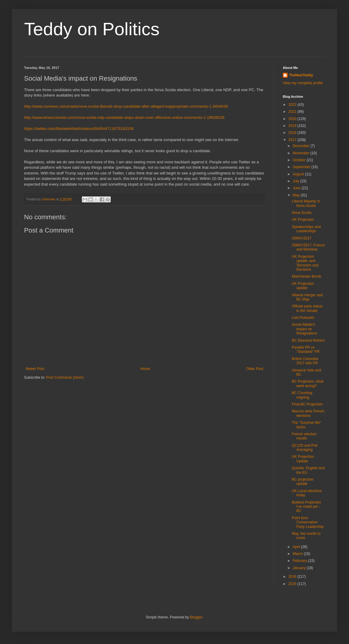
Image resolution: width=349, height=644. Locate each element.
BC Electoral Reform (308, 340)
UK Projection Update (303, 459)
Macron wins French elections (308, 413)
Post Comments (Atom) (65, 377)
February (300, 561)
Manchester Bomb (306, 276)
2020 (293, 119)
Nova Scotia (302, 213)
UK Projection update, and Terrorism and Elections (305, 263)
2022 (293, 105)
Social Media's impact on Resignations (304, 329)
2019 (293, 126)
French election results (304, 436)
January (300, 568)
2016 (293, 577)
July (296, 181)
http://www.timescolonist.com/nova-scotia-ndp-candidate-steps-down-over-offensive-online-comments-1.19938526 (124, 117)
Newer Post (35, 369)
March (298, 554)
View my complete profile (303, 83)
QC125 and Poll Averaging (305, 448)
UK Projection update (303, 286)
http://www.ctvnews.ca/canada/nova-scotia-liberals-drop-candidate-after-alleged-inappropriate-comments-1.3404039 (126, 106)
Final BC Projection (307, 404)
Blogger (196, 617)
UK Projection (303, 220)
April (297, 547)
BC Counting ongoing (302, 395)
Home (145, 369)
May (297, 195)
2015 (293, 584)
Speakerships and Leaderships (306, 229)
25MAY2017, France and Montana (308, 247)
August (299, 174)
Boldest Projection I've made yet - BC (306, 507)
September (302, 167)
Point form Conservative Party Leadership (308, 522)
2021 (293, 112)
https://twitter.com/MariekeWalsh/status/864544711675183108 (79, 129)
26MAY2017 (302, 238)
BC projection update (303, 482)
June (297, 188)
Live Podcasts (303, 318)
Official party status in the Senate (307, 308)
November (302, 153)
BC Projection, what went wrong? (308, 384)
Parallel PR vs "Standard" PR (306, 350)
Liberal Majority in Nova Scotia (306, 203)
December (302, 146)
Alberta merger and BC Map (307, 297)
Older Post (255, 369)
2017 (293, 140)
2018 (293, 133)
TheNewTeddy (301, 75)
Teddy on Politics (92, 29)
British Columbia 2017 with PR (305, 361)
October (300, 160)
